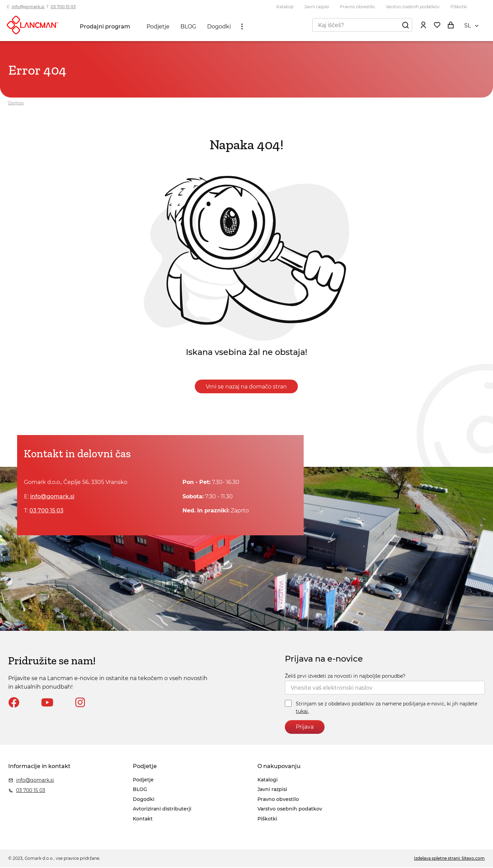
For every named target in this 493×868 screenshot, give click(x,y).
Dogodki (219, 28)
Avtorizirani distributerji (162, 810)
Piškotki (459, 7)
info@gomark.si (28, 7)
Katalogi (285, 7)
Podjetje (158, 28)
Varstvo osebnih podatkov (413, 7)
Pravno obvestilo (357, 7)
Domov (16, 104)
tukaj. (302, 712)
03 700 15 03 (63, 7)
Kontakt (143, 819)
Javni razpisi (317, 7)
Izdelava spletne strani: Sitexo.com (449, 859)
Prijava (305, 728)
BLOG (189, 28)
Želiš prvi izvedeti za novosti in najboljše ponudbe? (345, 677)
